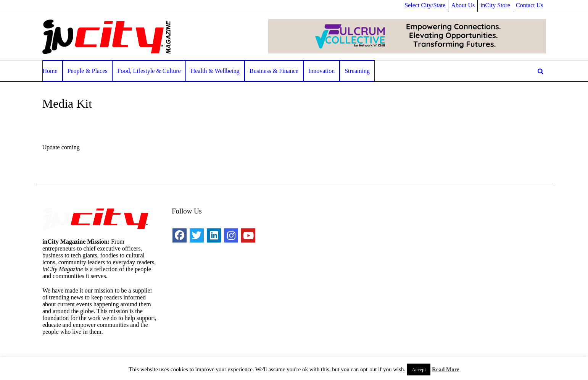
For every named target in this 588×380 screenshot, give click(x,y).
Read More (446, 369)
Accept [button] (419, 369)
